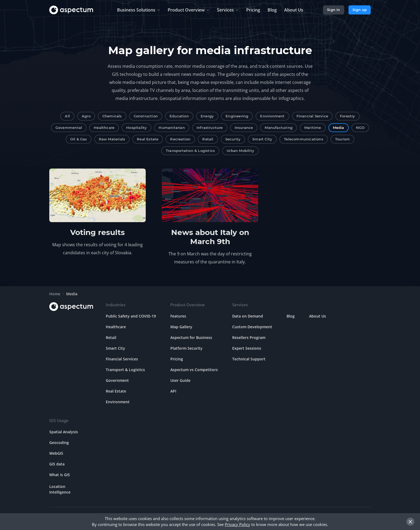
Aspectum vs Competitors (194, 370)
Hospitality (136, 128)
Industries (116, 305)
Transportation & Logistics (190, 151)
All (67, 116)
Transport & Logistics (125, 370)
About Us (318, 316)
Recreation (180, 139)
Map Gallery (181, 327)
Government (117, 380)
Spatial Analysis (64, 432)
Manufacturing (279, 128)
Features (178, 316)
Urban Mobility (240, 151)
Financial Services (122, 359)
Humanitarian (172, 128)
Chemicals (112, 116)
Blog (291, 316)
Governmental (69, 128)
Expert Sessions (247, 348)
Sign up (360, 10)
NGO (360, 128)
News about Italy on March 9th (210, 237)
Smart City (262, 139)
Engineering (237, 116)
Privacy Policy (237, 524)
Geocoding (59, 443)
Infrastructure (210, 128)
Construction (146, 116)
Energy (207, 116)
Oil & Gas (79, 139)
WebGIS (56, 453)
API (173, 391)
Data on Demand (248, 316)
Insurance (244, 128)
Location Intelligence (60, 489)
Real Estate (148, 139)
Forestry (348, 116)
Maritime (313, 128)
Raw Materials (112, 139)
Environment (272, 116)
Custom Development (252, 327)
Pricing (177, 359)
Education (179, 116)
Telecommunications (304, 139)
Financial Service (312, 116)
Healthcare (104, 128)
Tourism (342, 139)
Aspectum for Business (191, 337)
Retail (208, 139)
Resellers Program (249, 337)
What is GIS (60, 475)
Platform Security (186, 348)
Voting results (97, 232)
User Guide (180, 380)
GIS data (57, 464)
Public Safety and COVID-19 (131, 316)
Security (233, 139)
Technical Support (249, 359)
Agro (86, 116)
